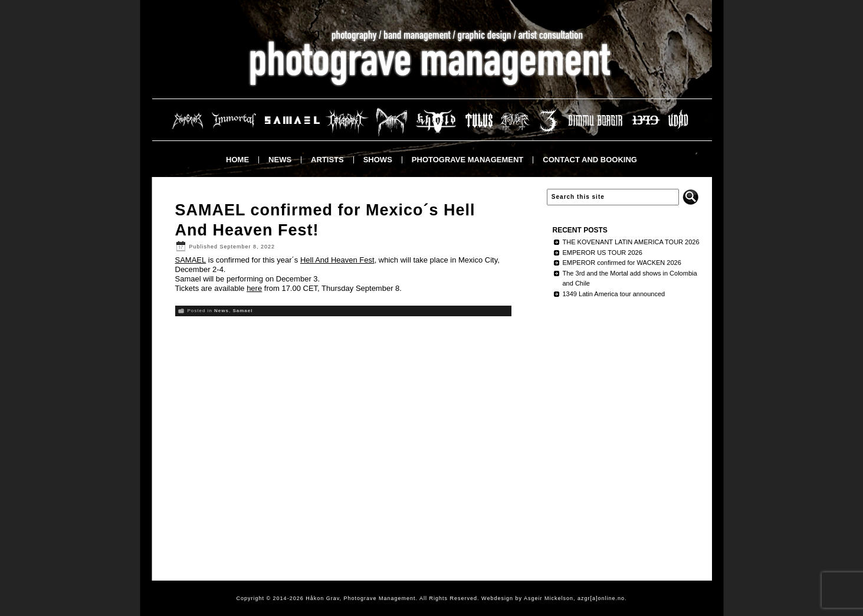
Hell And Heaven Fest (337, 260)
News (280, 160)
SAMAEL (191, 260)
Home (237, 160)
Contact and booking (590, 160)
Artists (327, 160)
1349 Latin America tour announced (614, 294)
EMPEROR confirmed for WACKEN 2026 (622, 263)
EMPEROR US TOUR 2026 (603, 253)
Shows (378, 160)
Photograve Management (467, 160)
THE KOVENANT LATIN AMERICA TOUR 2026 (631, 242)
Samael (242, 311)
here (254, 288)
